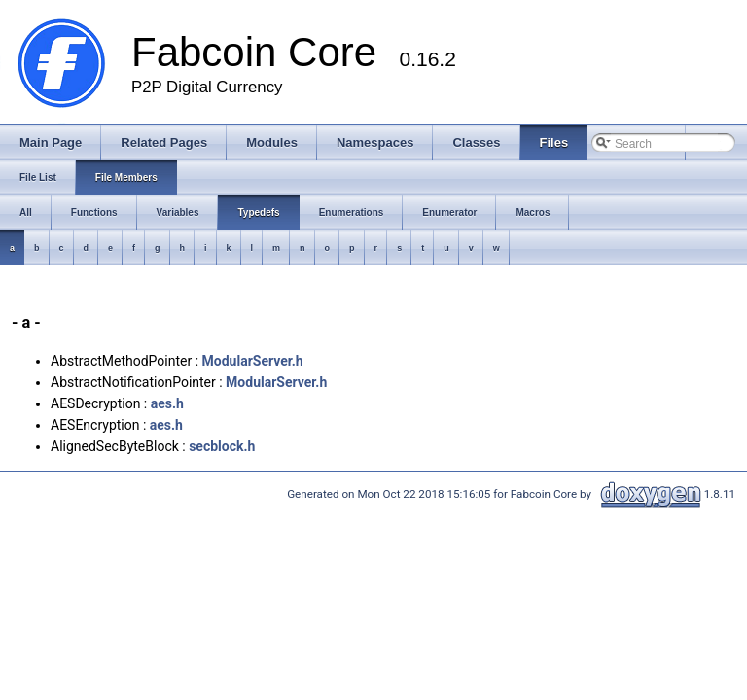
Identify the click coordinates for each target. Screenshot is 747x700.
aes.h (167, 403)
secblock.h (222, 446)
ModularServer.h (253, 361)
